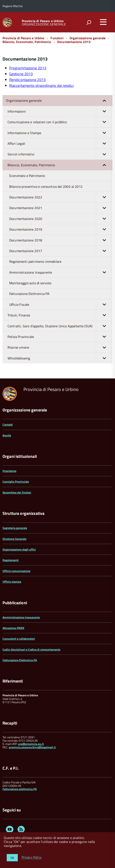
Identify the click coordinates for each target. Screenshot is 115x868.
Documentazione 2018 (61, 240)
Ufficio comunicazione (16, 571)
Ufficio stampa (12, 582)
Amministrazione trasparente (61, 272)
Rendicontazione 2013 (27, 80)
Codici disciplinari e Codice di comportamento (31, 649)
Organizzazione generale (88, 38)
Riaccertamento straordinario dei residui (41, 86)
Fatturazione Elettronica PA (29, 294)
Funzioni (57, 38)
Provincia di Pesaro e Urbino (43, 21)
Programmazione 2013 (28, 68)
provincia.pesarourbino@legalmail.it (32, 747)
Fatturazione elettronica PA (20, 789)
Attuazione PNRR (13, 628)
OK (12, 858)
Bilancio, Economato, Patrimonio (27, 42)
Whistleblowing (60, 358)
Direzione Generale (14, 539)
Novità (7, 435)
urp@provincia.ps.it (31, 744)
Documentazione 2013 (74, 42)
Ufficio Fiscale (61, 305)
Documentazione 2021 (61, 208)
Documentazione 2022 (61, 197)
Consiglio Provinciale (16, 482)
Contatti (8, 424)
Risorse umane (60, 347)
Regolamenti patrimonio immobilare (35, 261)
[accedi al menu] (103, 22)
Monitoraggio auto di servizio (30, 283)
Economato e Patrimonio (27, 176)
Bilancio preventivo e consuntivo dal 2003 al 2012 (46, 187)
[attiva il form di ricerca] (89, 23)
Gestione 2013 (21, 74)
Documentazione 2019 (61, 229)
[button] (104, 100)
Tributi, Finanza (60, 315)
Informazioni (60, 111)
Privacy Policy (32, 857)
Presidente (9, 471)
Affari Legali (60, 143)
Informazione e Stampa (60, 133)
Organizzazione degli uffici (19, 549)
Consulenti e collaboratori (19, 639)
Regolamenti (11, 560)
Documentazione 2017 (61, 251)
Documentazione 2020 (61, 219)
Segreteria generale (15, 528)
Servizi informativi (60, 154)
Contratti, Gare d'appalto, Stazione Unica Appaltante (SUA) (60, 326)
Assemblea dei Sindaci (17, 492)
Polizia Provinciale (60, 337)
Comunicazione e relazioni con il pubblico (60, 122)
